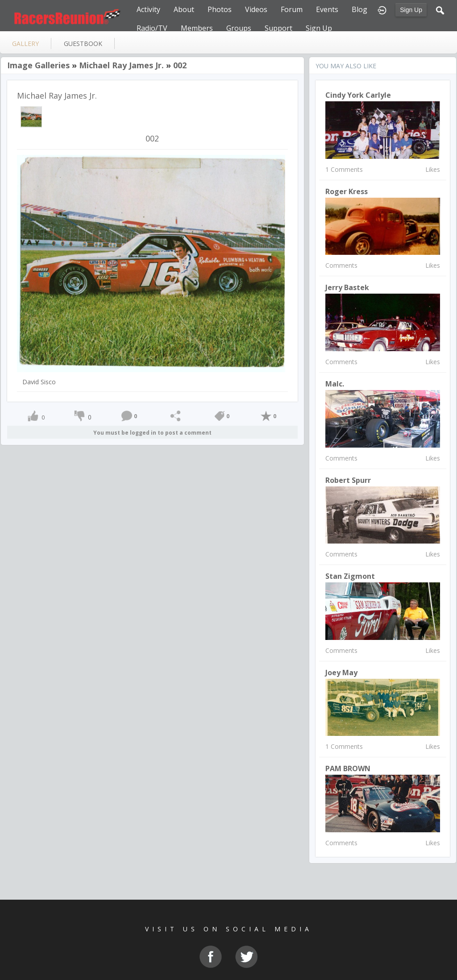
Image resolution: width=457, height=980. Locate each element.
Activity (148, 9)
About (184, 9)
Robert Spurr (348, 480)
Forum (292, 9)
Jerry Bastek (347, 287)
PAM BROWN (348, 768)
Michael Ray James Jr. (121, 65)
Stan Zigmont (350, 576)
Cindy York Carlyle (358, 95)
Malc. (335, 384)
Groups (239, 28)
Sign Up (411, 10)
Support (278, 28)
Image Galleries (38, 65)
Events (327, 9)
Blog (359, 9)
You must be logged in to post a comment (152, 433)
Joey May (341, 673)
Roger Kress (347, 191)
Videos (256, 9)
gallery (25, 44)
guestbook (83, 44)
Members (197, 28)
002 (180, 65)
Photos (220, 9)
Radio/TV (152, 28)
